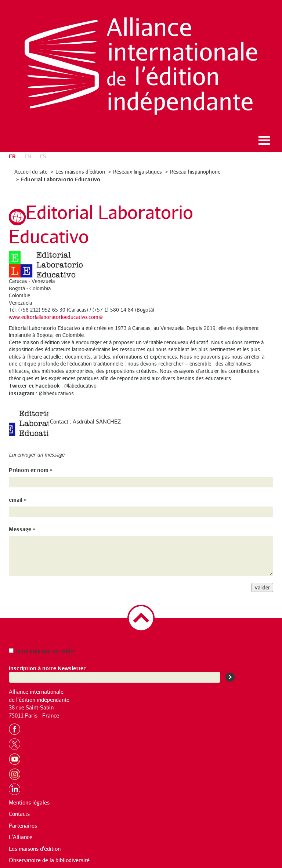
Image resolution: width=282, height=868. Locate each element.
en (28, 156)
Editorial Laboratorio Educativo (61, 179)
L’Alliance (21, 837)
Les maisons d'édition (35, 849)
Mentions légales (29, 802)
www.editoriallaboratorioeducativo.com (54, 317)
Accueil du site (31, 172)
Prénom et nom (31, 470)
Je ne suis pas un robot (41, 651)
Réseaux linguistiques (138, 172)
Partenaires (23, 826)
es (43, 156)
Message (22, 529)
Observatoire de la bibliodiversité (49, 860)
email (18, 499)
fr (12, 156)
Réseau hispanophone (195, 172)
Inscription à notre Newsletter (47, 668)
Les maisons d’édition (80, 172)
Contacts (19, 814)
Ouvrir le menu (264, 140)
